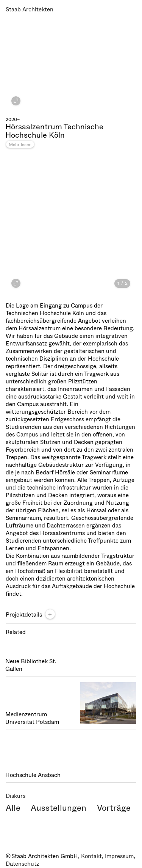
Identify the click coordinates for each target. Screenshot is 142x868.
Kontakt (91, 856)
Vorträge (114, 808)
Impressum (119, 856)
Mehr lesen (20, 144)
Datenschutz (22, 864)
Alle (13, 808)
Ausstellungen (59, 808)
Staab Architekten (30, 9)
